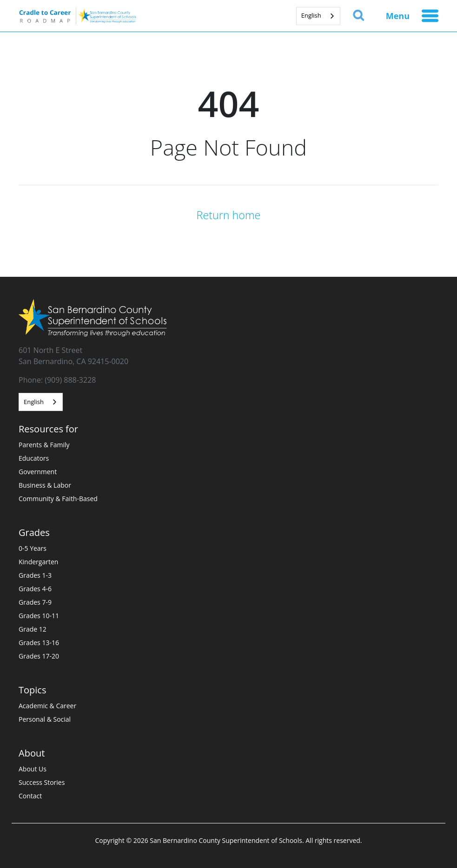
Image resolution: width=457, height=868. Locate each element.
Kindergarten (38, 562)
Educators (34, 458)
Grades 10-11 (39, 616)
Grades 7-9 (35, 602)
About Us (33, 769)
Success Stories (42, 782)
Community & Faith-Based (58, 499)
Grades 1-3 (35, 575)
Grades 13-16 (39, 643)
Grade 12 (33, 629)
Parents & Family (44, 445)
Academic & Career (47, 706)
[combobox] (318, 16)
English (311, 15)
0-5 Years (33, 548)
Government (38, 472)
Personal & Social (45, 719)
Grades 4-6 (35, 589)
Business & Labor (45, 485)
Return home (229, 215)
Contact (30, 796)
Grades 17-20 (39, 656)
